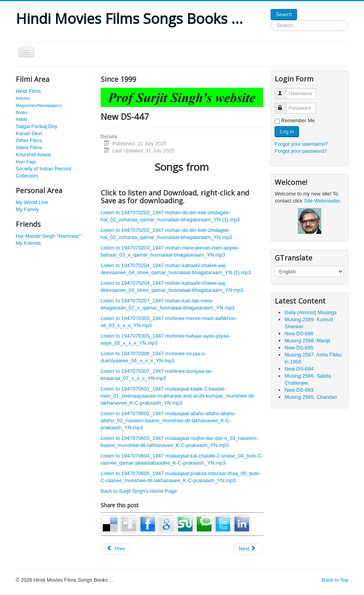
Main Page (26, 162)
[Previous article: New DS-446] (116, 549)
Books (22, 112)
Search (284, 14)
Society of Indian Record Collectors (43, 172)
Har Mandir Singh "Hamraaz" (48, 236)
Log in (287, 131)
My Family (27, 209)
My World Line (32, 202)
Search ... (271, 20)
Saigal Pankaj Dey (36, 126)
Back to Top (335, 580)
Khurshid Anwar (34, 155)
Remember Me (298, 120)
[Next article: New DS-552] (248, 549)
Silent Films (29, 147)
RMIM (21, 119)
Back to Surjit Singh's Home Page (139, 491)
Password (284, 105)
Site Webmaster (322, 201)
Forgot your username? (301, 144)
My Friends (28, 243)
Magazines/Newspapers (39, 105)
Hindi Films (28, 91)
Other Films (29, 140)
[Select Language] (309, 271)
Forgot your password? (301, 151)
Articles (23, 98)
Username (284, 90)
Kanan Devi (29, 133)
